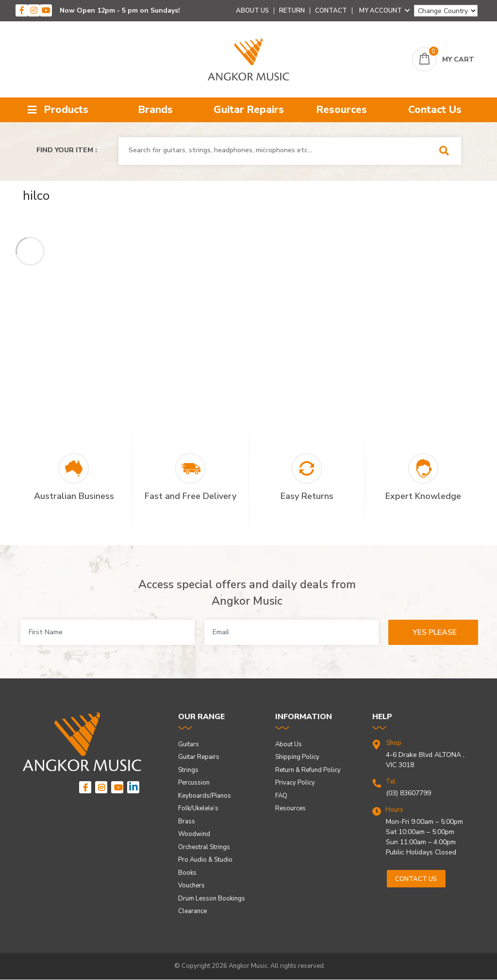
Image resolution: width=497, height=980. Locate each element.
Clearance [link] (192, 911)
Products (58, 110)
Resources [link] (290, 808)
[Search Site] (447, 151)
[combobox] (276, 150)
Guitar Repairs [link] (199, 757)
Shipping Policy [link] (297, 757)
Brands (156, 110)
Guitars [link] (189, 744)
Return (292, 11)
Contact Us (435, 110)
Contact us (416, 879)
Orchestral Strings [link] (204, 847)
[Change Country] (446, 11)
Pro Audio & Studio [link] (205, 860)
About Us (252, 11)
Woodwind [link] (194, 834)
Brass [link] (187, 821)
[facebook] (22, 10)
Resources (342, 110)
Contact (331, 11)
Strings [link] (188, 770)
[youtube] (46, 10)
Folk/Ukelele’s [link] (198, 808)
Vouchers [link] (191, 885)
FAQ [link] (281, 796)
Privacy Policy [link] (295, 783)
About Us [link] (289, 744)
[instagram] (34, 10)
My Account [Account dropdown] (385, 11)
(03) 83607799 (408, 793)
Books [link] (187, 873)
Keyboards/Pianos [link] (205, 796)
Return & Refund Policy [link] (308, 770)
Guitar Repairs (249, 110)
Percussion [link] (194, 783)
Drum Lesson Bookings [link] (212, 899)
